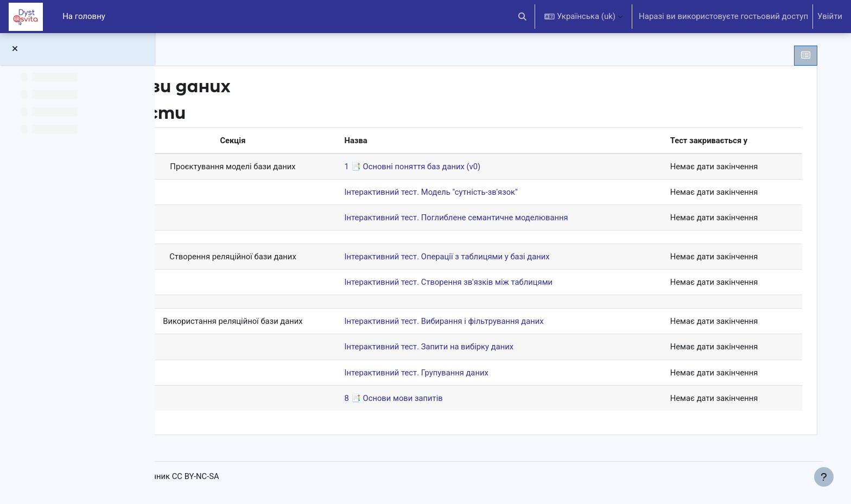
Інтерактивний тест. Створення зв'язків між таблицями (494, 283)
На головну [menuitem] (84, 16)
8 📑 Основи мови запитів (438, 400)
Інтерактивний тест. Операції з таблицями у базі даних (492, 258)
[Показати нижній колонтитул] (824, 477)
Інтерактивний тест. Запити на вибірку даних (474, 348)
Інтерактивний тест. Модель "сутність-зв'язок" (476, 193)
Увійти (830, 16)
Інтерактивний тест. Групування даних (461, 374)
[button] (523, 17)
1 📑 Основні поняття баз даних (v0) (457, 167)
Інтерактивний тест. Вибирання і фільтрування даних (489, 323)
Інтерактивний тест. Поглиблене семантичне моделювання (502, 218)
